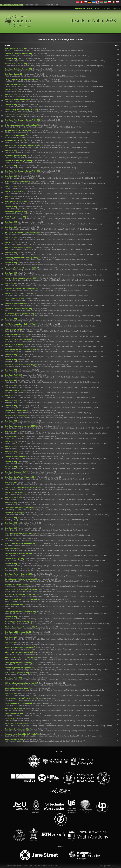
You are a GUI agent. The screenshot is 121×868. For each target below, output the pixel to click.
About (90, 8)
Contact (116, 8)
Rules (98, 8)
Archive (106, 8)
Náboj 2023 (80, 8)
